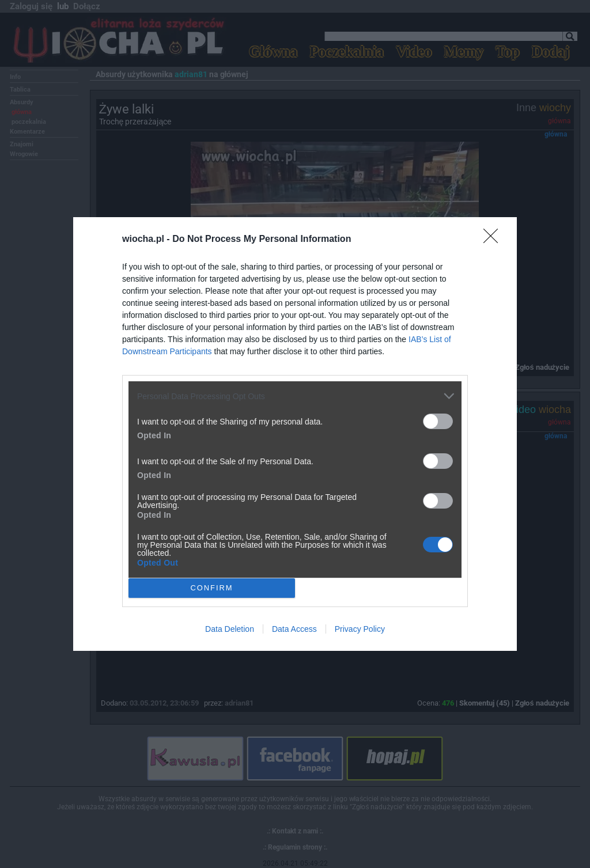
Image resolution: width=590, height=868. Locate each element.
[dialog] (295, 434)
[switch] (438, 421)
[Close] (494, 240)
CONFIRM (212, 588)
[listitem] (295, 396)
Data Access (294, 629)
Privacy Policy (360, 629)
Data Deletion (230, 629)
